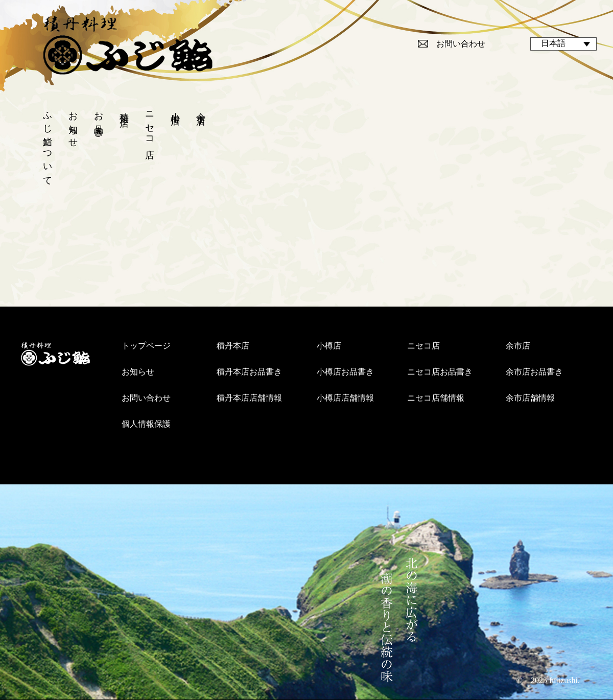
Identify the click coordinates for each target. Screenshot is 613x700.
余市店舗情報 (530, 398)
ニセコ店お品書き (440, 372)
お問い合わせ (461, 44)
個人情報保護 (146, 424)
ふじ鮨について (48, 144)
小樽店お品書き (345, 372)
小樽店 (175, 108)
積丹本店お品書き (249, 372)
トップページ (146, 346)
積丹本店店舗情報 (249, 398)
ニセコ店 (150, 125)
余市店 (201, 108)
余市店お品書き (534, 372)
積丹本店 (124, 109)
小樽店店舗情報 (345, 398)
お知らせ (73, 125)
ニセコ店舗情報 (436, 398)
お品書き (99, 120)
